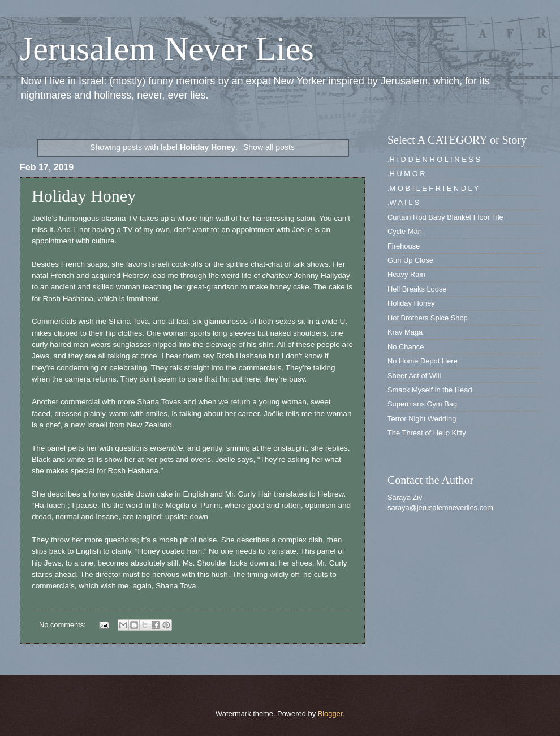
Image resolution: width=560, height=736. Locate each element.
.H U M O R (406, 174)
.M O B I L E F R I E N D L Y (433, 188)
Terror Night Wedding (422, 419)
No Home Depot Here (423, 361)
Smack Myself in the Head (430, 390)
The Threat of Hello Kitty (427, 433)
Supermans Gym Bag (422, 404)
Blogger (330, 714)
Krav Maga (405, 332)
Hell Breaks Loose (417, 289)
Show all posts (269, 147)
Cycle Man (405, 231)
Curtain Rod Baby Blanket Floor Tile (445, 217)
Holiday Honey (84, 196)
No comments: (64, 625)
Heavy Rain (406, 274)
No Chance (406, 347)
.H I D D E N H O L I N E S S (434, 159)
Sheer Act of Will (414, 376)
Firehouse (404, 246)
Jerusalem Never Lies (167, 49)
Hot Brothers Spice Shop (428, 318)
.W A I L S (403, 202)
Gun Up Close (410, 260)
